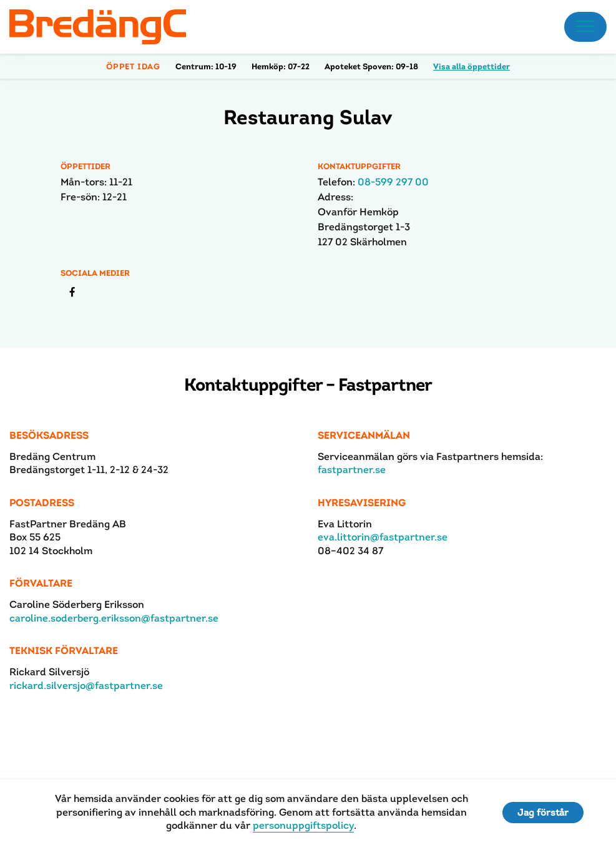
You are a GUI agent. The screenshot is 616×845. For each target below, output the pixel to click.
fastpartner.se (352, 470)
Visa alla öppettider (472, 66)
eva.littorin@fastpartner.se (383, 537)
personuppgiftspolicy (303, 825)
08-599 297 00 (393, 182)
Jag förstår (543, 812)
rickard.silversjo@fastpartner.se (86, 686)
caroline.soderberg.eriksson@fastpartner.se (114, 618)
